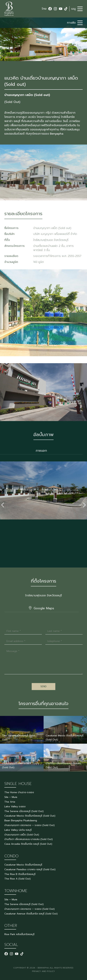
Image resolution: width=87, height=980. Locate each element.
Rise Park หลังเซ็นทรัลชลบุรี (19, 934)
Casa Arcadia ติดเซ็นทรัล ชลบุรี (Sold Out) (28, 844)
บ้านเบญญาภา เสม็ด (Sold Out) (22, 835)
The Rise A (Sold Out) (18, 879)
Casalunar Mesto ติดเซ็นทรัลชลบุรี (23, 865)
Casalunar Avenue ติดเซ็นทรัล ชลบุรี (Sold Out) (31, 914)
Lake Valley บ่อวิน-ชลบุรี (18, 830)
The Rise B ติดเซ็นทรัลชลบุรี (20, 874)
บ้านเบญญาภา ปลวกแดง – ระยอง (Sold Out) (29, 825)
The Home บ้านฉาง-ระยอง (19, 792)
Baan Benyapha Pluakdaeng (21, 821)
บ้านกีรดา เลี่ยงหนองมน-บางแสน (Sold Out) (29, 839)
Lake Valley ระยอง (15, 807)
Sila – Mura (11, 797)
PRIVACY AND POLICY (43, 971)
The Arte (10, 802)
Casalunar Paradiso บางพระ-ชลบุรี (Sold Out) (30, 869)
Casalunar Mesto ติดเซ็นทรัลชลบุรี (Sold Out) (30, 816)
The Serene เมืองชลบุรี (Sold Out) (24, 811)
